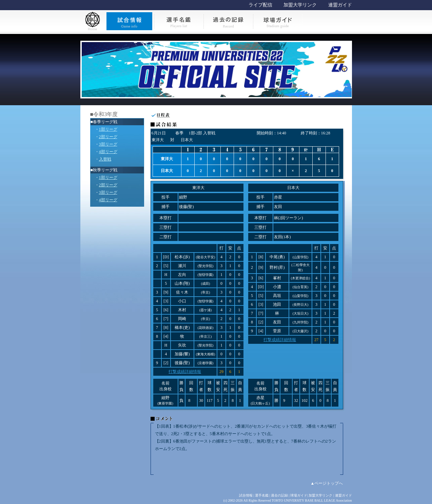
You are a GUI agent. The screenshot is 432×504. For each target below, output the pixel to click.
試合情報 (246, 495)
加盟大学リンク (300, 5)
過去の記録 (279, 495)
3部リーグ (108, 144)
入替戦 (105, 159)
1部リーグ (108, 129)
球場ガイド (299, 495)
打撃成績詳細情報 (185, 372)
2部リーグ (108, 137)
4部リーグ (108, 152)
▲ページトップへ (327, 483)
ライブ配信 (260, 5)
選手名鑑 (262, 495)
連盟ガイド (340, 5)
